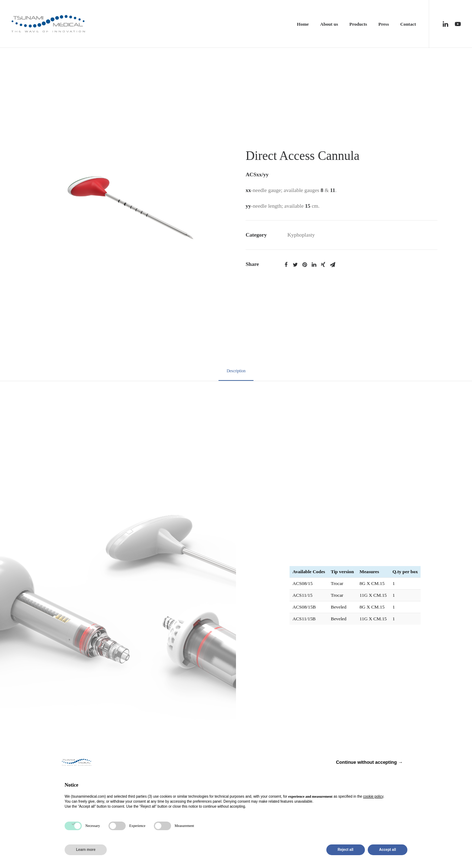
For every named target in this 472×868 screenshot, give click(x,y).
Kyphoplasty (301, 235)
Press (384, 24)
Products (358, 24)
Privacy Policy (223, 650)
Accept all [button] (388, 850)
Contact (408, 24)
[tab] (236, 374)
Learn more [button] (86, 850)
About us (329, 24)
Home (303, 24)
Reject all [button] (346, 850)
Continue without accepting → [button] (369, 762)
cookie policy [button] (373, 796)
